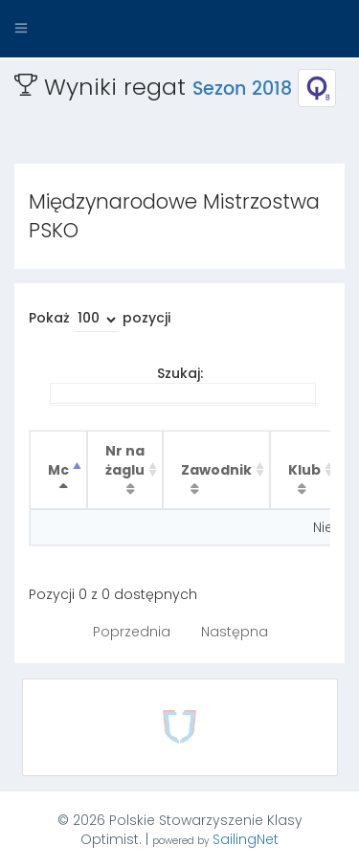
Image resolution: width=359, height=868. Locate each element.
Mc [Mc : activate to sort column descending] (58, 470)
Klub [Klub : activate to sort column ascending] (304, 470)
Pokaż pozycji (100, 320)
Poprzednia (132, 632)
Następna (235, 632)
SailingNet (246, 839)
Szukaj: (183, 385)
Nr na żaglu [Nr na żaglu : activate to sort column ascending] (125, 460)
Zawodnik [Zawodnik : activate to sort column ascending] (216, 470)
